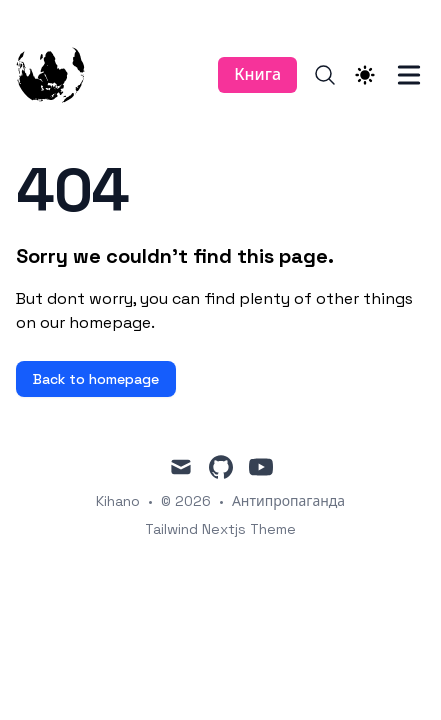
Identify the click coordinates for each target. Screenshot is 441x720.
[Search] (325, 75)
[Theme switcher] (365, 75)
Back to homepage (96, 379)
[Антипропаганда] (62, 74)
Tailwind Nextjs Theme (220, 529)
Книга (257, 74)
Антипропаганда (288, 501)
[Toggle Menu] (409, 75)
